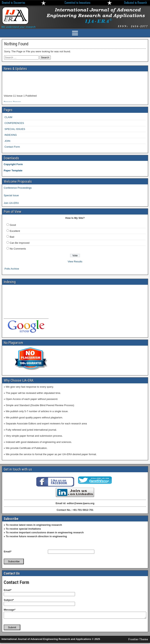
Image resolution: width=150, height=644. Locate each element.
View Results (75, 262)
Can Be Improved (20, 243)
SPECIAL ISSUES (15, 129)
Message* (10, 610)
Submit (12, 629)
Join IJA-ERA (11, 203)
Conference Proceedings (18, 188)
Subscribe (14, 561)
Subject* (9, 600)
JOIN (7, 141)
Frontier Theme (138, 640)
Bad (12, 237)
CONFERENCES (14, 123)
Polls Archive (12, 269)
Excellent (15, 231)
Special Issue (11, 195)
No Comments (18, 249)
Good (13, 225)
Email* (8, 552)
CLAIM (8, 117)
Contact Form (12, 147)
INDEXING (11, 135)
